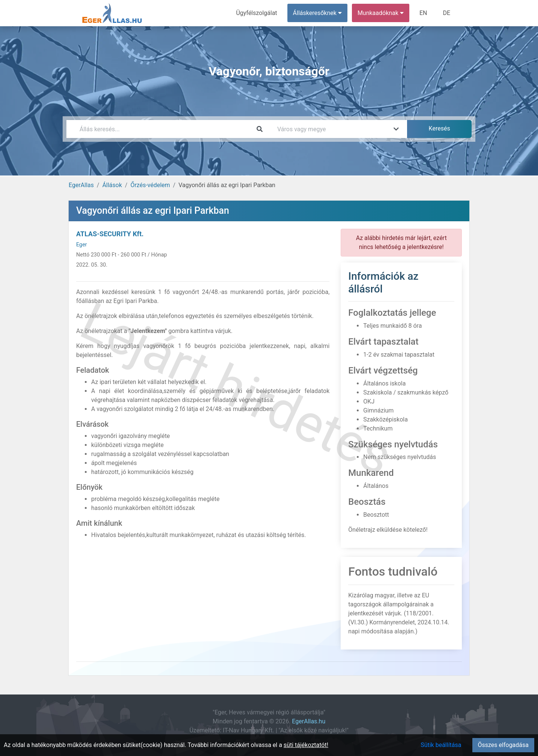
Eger (82, 245)
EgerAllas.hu (309, 721)
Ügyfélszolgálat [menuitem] (256, 13)
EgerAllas (81, 185)
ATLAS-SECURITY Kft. (110, 234)
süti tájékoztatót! (306, 745)
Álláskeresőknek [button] (317, 13)
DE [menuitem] (446, 13)
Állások (112, 185)
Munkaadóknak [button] (381, 13)
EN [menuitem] (423, 13)
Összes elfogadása (503, 745)
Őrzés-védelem (150, 185)
